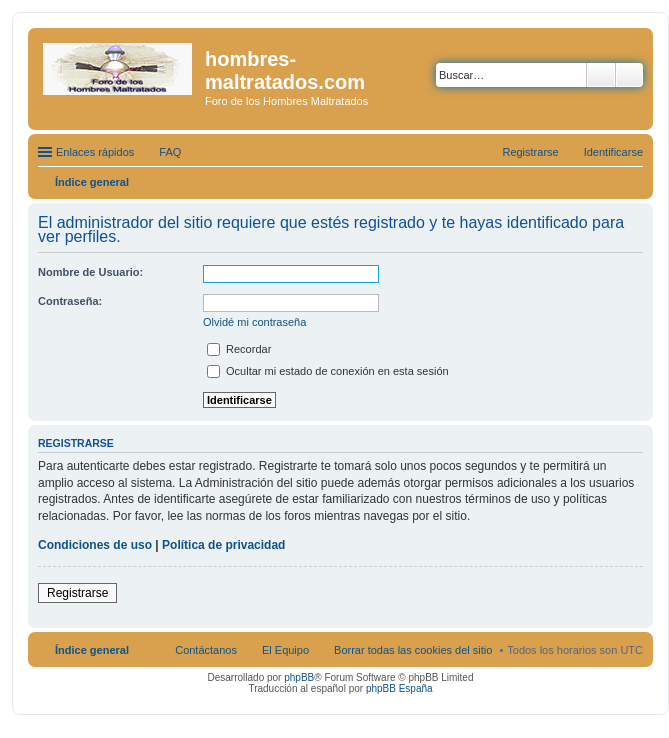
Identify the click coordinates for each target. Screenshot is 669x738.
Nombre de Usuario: (90, 272)
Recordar (239, 349)
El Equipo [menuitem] (285, 650)
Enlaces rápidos (95, 152)
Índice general (92, 650)
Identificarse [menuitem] (613, 152)
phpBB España (399, 688)
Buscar (601, 75)
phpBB (299, 677)
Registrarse (77, 593)
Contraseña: (70, 301)
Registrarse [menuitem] (530, 152)
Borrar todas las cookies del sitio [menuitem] (413, 650)
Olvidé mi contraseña (254, 322)
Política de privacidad (223, 545)
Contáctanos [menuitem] (206, 650)
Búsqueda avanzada (629, 75)
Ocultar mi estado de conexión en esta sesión (328, 371)
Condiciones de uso (95, 545)
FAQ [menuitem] (170, 152)
